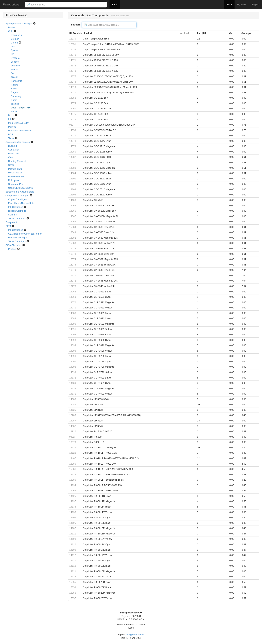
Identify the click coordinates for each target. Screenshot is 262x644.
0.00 (232, 39)
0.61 (244, 76)
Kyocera (15, 58)
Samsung (16, 96)
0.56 (244, 496)
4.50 (244, 464)
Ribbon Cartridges (18, 238)
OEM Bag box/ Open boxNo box (25, 234)
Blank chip (16, 35)
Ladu (115, 4)
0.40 (244, 415)
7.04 (244, 270)
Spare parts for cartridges (19, 24)
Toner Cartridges (17, 218)
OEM (8, 226)
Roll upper (14, 180)
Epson (14, 50)
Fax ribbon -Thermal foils (21, 203)
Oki (13, 73)
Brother (15, 39)
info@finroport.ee (135, 634)
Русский (242, 4)
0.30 (244, 448)
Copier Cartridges (17, 199)
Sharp (14, 100)
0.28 (244, 480)
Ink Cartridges (16, 207)
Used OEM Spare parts (20, 188)
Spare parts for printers (18, 142)
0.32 (244, 453)
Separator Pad (16, 184)
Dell (13, 46)
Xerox (14, 111)
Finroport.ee (11, 4)
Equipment (11, 222)
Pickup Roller (15, 173)
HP (13, 54)
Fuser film (13, 153)
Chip (11, 31)
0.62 (244, 44)
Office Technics (13, 245)
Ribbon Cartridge (17, 211)
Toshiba (15, 104)
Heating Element (17, 161)
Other (11, 165)
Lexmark (15, 66)
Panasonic (16, 81)
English (255, 4)
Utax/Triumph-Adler (21, 108)
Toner (11, 138)
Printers (12, 249)
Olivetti (15, 77)
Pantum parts (15, 169)
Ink (10, 119)
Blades (12, 27)
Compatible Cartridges (17, 196)
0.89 (244, 55)
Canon (14, 43)
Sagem (15, 92)
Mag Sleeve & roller (18, 123)
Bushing (12, 146)
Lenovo (15, 62)
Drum (11, 115)
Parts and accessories (20, 131)
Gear (11, 157)
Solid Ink (13, 215)
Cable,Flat (14, 150)
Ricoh (14, 89)
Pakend (12, 127)
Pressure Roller (16, 176)
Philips (14, 85)
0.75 (244, 125)
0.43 (244, 485)
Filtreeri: (76, 25)
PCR (11, 134)
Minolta (15, 69)
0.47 (244, 431)
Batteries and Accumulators (20, 192)
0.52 (244, 491)
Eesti (229, 4)
